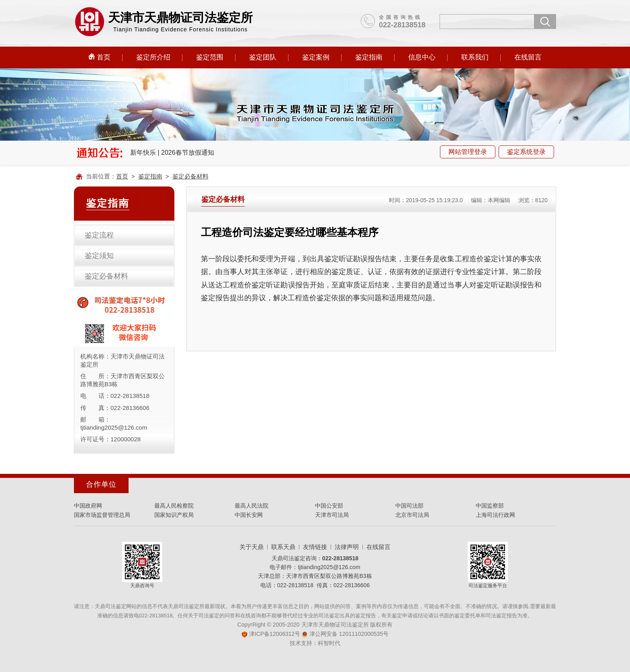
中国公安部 (329, 506)
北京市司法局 (412, 515)
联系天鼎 (283, 547)
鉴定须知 (99, 256)
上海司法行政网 (495, 515)
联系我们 (475, 57)
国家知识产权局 (174, 515)
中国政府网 (88, 506)
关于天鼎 (252, 547)
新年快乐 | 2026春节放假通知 (172, 153)
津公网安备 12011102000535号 (345, 634)
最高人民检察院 (174, 506)
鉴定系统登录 (526, 152)
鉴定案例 (316, 57)
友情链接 (315, 547)
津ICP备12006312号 (271, 634)
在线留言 (528, 57)
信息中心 (422, 57)
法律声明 (347, 547)
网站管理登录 (468, 152)
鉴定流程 (99, 235)
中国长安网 (249, 515)
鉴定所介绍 (153, 57)
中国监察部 (490, 506)
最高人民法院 (252, 506)
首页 (99, 57)
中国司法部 (409, 506)
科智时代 (329, 643)
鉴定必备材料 (190, 176)
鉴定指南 (369, 57)
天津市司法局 (332, 515)
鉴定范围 (210, 57)
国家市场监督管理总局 (102, 515)
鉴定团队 (263, 57)
